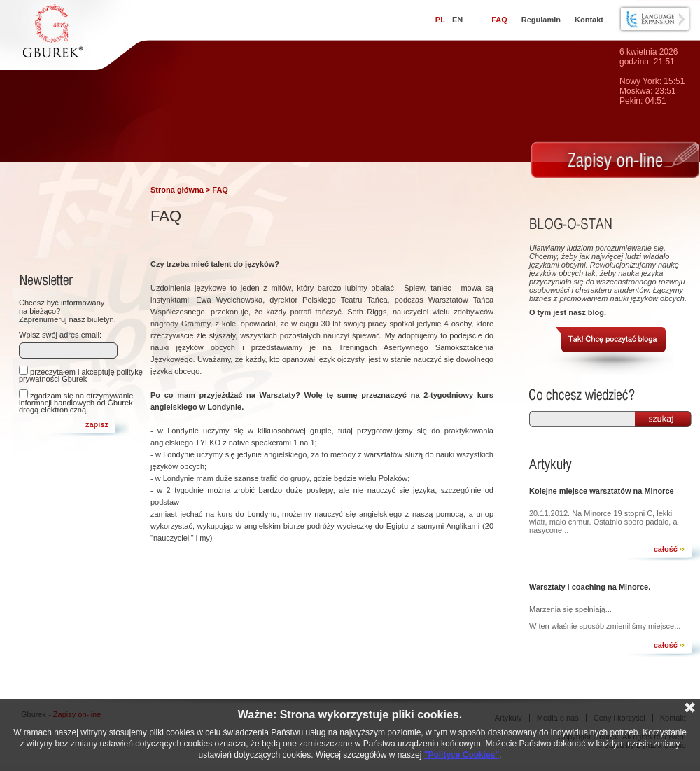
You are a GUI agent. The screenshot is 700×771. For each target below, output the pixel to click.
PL (440, 20)
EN (457, 20)
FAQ (499, 20)
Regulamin (541, 20)
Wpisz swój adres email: (60, 335)
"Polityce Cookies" (462, 755)
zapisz (97, 424)
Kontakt (589, 20)
